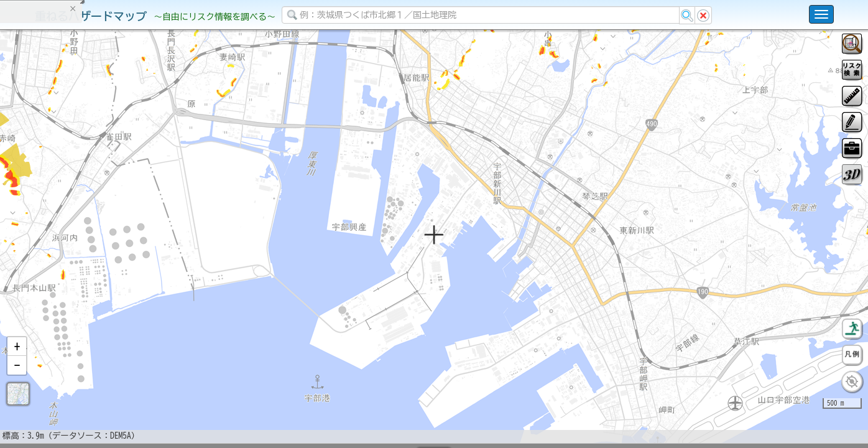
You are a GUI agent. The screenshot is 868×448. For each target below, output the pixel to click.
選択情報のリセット (131, 245)
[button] (17, 379)
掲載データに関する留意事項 (68, 212)
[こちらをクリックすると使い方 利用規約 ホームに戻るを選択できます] (821, 14)
